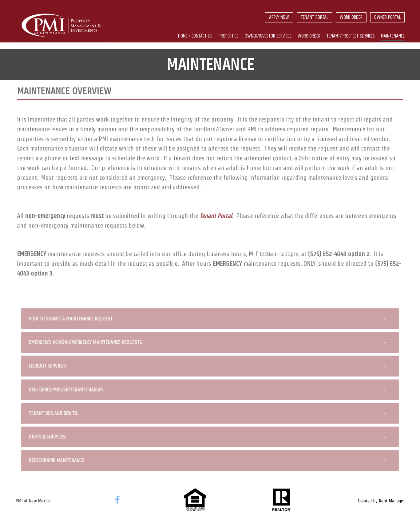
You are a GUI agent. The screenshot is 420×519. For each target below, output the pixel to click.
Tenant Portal (314, 17)
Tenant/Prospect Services (351, 36)
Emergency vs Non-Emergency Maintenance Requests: (87, 344)
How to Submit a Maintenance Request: (73, 321)
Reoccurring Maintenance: (58, 461)
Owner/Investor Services (268, 36)
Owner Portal (387, 17)
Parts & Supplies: (49, 438)
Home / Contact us (195, 36)
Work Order (351, 17)
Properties (229, 36)
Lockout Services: (50, 368)
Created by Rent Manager (381, 501)
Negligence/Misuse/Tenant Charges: (68, 391)
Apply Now (279, 17)
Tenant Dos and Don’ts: (55, 414)
